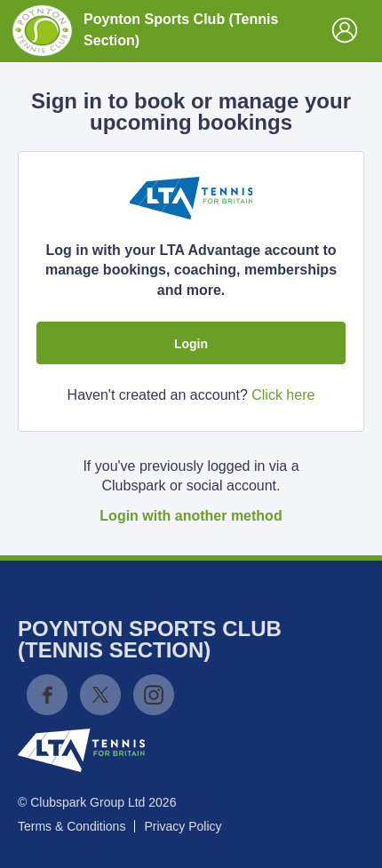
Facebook (47, 695)
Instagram (154, 695)
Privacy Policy (183, 826)
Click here (283, 395)
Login (191, 344)
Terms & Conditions (72, 826)
